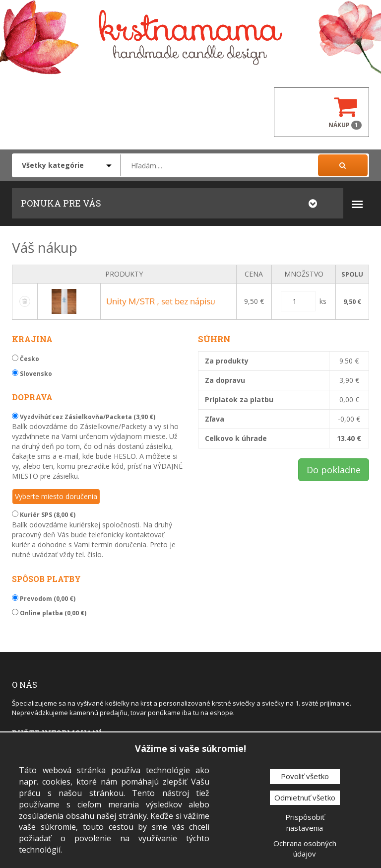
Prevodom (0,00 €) (44, 599)
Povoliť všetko (305, 776)
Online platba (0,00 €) (49, 613)
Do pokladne (334, 470)
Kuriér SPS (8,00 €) (44, 515)
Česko (26, 359)
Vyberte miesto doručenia (56, 496)
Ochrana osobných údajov (305, 848)
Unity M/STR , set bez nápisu (160, 301)
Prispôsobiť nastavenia (305, 822)
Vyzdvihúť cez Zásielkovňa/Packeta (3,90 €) (84, 417)
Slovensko (32, 374)
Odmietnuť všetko (305, 797)
